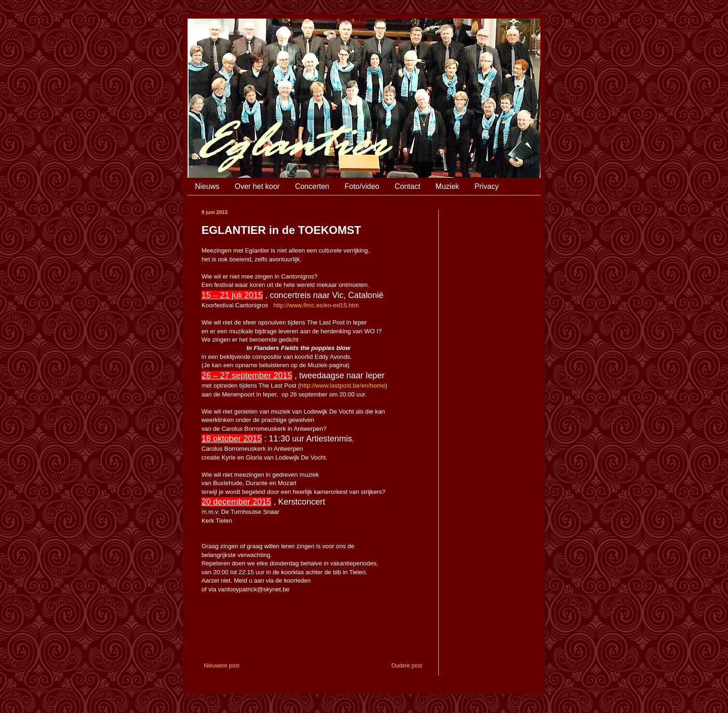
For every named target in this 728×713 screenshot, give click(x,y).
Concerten (312, 186)
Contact (407, 186)
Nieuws (207, 186)
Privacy (487, 186)
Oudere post (407, 666)
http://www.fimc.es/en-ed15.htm (316, 305)
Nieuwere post (222, 666)
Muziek (447, 186)
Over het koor (257, 186)
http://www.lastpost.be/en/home (342, 386)
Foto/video (362, 186)
